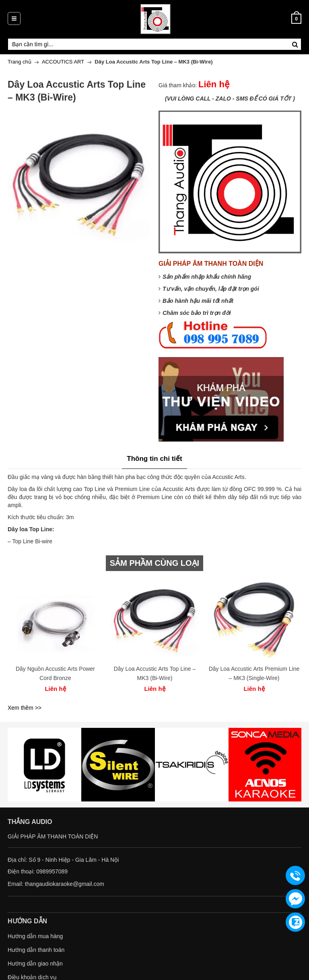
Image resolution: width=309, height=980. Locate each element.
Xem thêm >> (25, 708)
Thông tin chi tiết (154, 459)
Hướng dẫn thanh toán (36, 950)
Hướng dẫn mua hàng (35, 936)
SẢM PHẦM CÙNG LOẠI (154, 563)
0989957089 (52, 871)
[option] (55, 638)
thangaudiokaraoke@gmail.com (65, 884)
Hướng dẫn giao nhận (35, 964)
